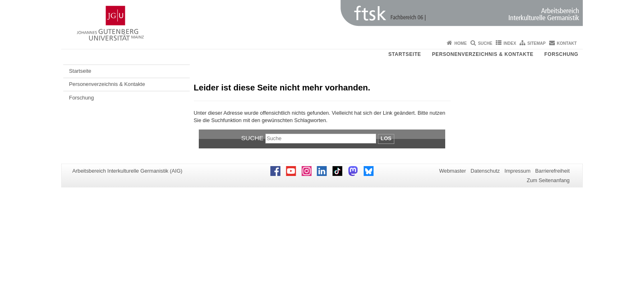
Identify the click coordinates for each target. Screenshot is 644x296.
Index (510, 43)
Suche (485, 43)
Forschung (561, 54)
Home (460, 43)
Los (386, 138)
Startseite (405, 54)
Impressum (517, 171)
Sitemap (536, 43)
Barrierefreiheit (552, 171)
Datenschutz (485, 171)
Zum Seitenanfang (548, 180)
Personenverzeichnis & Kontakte (483, 54)
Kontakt (567, 43)
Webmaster (452, 171)
